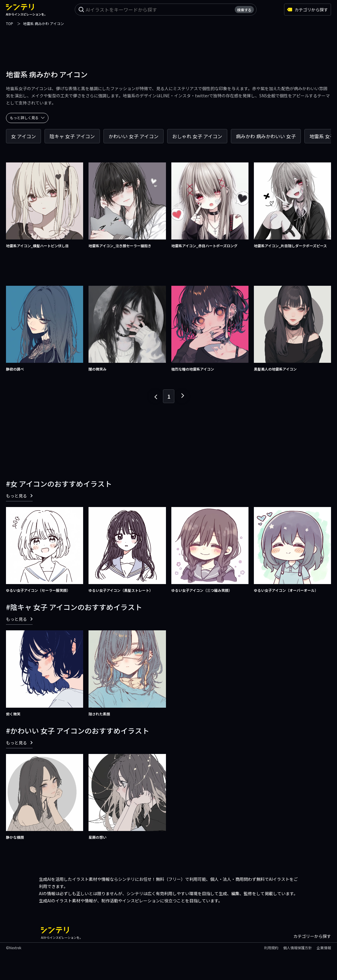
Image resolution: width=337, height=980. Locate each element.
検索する (244, 10)
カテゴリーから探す (312, 936)
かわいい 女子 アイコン (134, 136)
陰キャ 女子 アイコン (72, 136)
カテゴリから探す (308, 10)
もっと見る (19, 496)
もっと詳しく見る (27, 117)
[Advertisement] (169, 40)
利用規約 (271, 948)
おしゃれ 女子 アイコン (197, 136)
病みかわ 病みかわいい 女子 (266, 136)
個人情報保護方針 (298, 948)
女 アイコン (23, 136)
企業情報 (324, 948)
